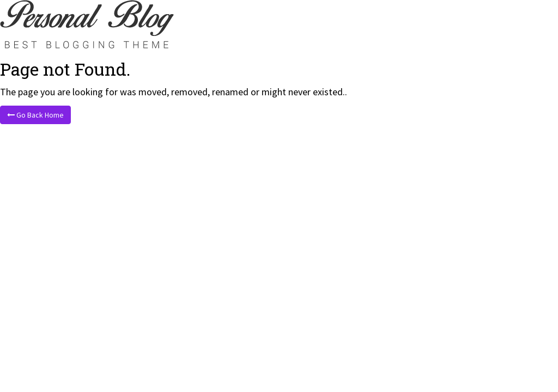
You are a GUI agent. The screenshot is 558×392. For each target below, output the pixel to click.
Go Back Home (35, 115)
